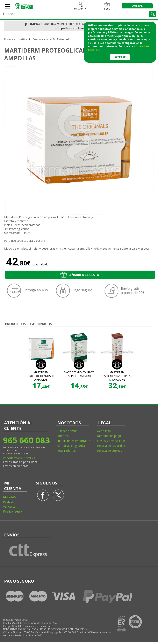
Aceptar (120, 57)
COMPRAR (137, 6)
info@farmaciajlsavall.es (19, 458)
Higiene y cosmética (16, 39)
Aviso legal (104, 431)
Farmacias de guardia (71, 446)
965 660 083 (26, 440)
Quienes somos (67, 431)
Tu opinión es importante (73, 441)
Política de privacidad (111, 446)
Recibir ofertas (66, 451)
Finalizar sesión (13, 511)
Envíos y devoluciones (112, 441)
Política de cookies (110, 451)
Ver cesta (9, 506)
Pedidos (8, 501)
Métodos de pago (109, 436)
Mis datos (10, 497)
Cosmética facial (42, 39)
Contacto (63, 436)
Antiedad (63, 39)
